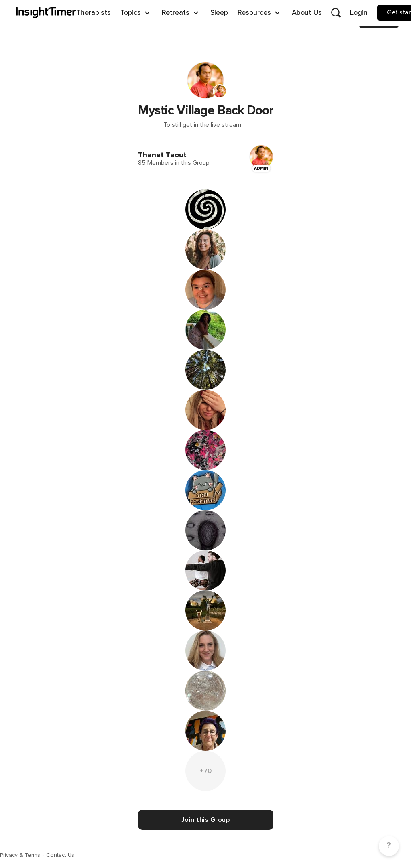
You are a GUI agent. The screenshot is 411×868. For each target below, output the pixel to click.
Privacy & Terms (21, 855)
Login (359, 12)
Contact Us (60, 855)
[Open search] (336, 13)
